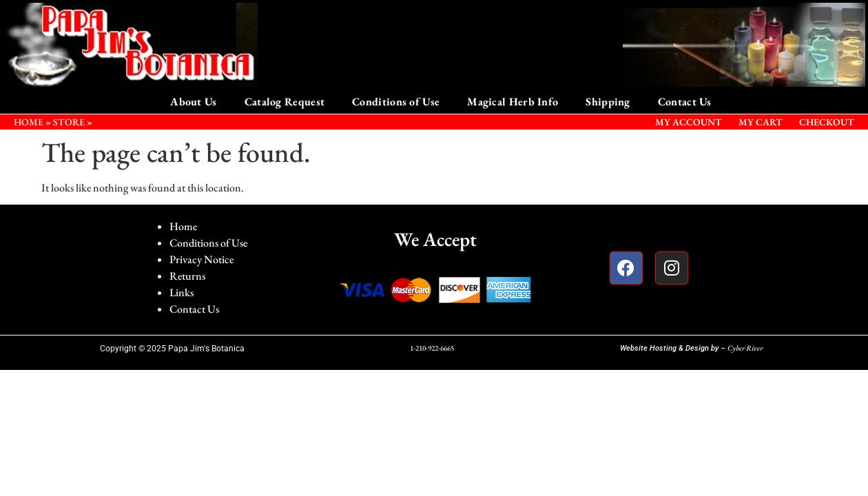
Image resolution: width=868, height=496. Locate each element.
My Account (689, 122)
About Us (193, 102)
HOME (29, 122)
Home (183, 226)
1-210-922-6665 (432, 348)
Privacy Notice (201, 259)
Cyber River (745, 348)
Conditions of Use (396, 102)
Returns (187, 276)
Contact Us (685, 102)
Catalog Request (285, 102)
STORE (69, 122)
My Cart (761, 122)
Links (182, 292)
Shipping (608, 102)
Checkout (827, 122)
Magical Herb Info (513, 102)
